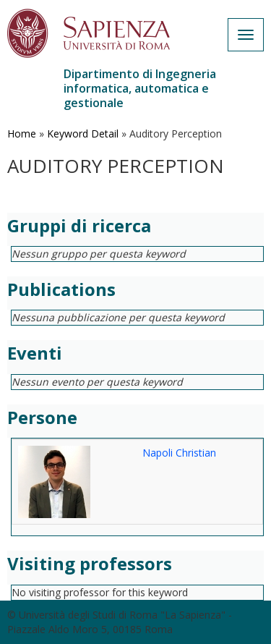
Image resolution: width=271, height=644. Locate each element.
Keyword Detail (83, 134)
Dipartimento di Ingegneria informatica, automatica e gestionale (140, 88)
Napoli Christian (179, 453)
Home (22, 134)
